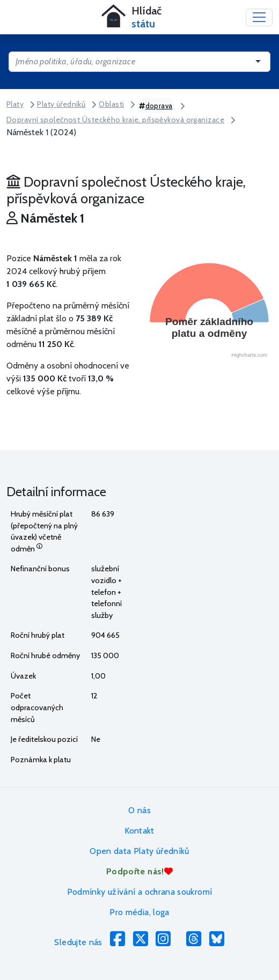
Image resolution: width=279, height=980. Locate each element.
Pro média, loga (139, 912)
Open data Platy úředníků (139, 851)
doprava (156, 106)
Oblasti (111, 104)
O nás (139, 810)
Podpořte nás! (139, 871)
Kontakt (139, 831)
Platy (15, 104)
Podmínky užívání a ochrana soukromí (140, 892)
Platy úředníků (61, 104)
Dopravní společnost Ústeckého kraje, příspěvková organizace (115, 120)
